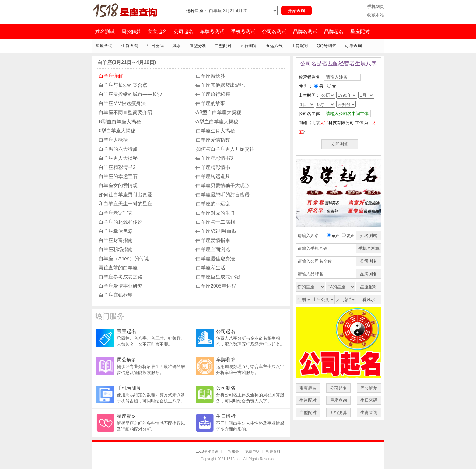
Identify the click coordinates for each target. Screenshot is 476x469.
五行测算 (249, 46)
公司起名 (184, 32)
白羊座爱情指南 (213, 240)
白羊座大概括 (113, 140)
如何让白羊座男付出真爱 (125, 195)
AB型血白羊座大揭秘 (219, 112)
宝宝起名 (157, 32)
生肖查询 (130, 46)
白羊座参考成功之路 (121, 277)
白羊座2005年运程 (216, 286)
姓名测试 (105, 32)
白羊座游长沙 (211, 76)
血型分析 (198, 46)
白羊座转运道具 (213, 176)
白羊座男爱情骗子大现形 (223, 185)
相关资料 (273, 451)
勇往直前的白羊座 (118, 268)
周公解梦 (131, 32)
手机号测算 (129, 388)
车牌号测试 (212, 32)
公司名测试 (274, 32)
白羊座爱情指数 (213, 140)
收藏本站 (376, 15)
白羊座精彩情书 (213, 167)
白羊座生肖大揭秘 (215, 131)
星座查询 (104, 46)
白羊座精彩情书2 (117, 167)
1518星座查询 (207, 451)
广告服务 (232, 451)
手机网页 (376, 6)
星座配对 (360, 32)
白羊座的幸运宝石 (118, 176)
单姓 (333, 236)
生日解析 (226, 416)
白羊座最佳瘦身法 (215, 259)
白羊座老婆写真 (116, 213)
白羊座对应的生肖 (215, 213)
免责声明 (252, 451)
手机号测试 (243, 32)
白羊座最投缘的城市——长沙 (130, 94)
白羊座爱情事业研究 (121, 286)
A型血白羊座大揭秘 (217, 122)
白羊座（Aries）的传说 (124, 259)
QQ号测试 (327, 46)
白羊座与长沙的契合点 (123, 85)
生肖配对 (300, 46)
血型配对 (223, 46)
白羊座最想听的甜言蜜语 (223, 195)
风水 (177, 46)
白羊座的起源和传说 (121, 222)
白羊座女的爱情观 (118, 185)
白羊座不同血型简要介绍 (125, 112)
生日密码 (155, 46)
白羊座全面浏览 (213, 249)
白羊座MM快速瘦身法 (122, 103)
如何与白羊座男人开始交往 (225, 149)
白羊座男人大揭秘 (118, 158)
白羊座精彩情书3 (214, 158)
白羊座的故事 (211, 103)
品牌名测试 (305, 32)
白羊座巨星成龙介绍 (218, 277)
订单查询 (353, 46)
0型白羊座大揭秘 (117, 131)
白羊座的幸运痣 (213, 204)
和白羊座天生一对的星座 (125, 204)
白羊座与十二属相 (215, 222)
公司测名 (226, 388)
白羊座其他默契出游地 (220, 85)
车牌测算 (226, 360)
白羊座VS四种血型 (216, 231)
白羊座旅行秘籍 (213, 94)
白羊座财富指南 (116, 240)
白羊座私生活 (211, 268)
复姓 (348, 236)
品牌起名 (334, 32)
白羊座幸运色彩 (116, 231)
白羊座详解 (111, 76)
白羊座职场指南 (116, 249)
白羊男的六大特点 (118, 149)
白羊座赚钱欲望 (116, 295)
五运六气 (274, 46)
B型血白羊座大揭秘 (120, 122)
